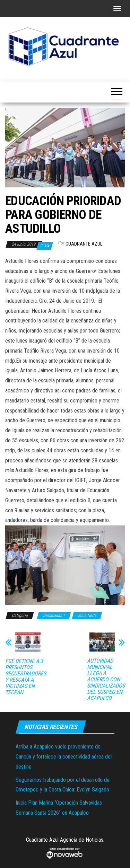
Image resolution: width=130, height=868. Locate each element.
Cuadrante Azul (84, 244)
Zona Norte (87, 615)
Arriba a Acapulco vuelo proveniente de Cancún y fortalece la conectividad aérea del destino (64, 757)
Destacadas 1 (54, 615)
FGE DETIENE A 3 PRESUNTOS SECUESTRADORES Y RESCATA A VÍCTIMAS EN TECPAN (26, 677)
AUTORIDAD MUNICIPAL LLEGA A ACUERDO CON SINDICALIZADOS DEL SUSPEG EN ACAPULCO (106, 680)
